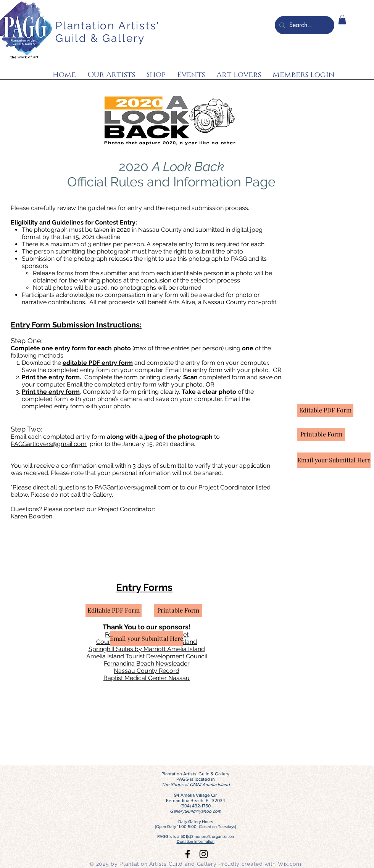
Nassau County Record (147, 671)
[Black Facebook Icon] (188, 854)
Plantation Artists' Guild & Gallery (107, 32)
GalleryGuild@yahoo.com (196, 811)
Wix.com (290, 864)
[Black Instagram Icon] (204, 854)
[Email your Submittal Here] (147, 639)
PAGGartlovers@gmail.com (49, 444)
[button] (342, 20)
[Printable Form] (178, 610)
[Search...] (304, 25)
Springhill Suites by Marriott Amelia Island (147, 649)
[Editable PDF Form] (114, 610)
